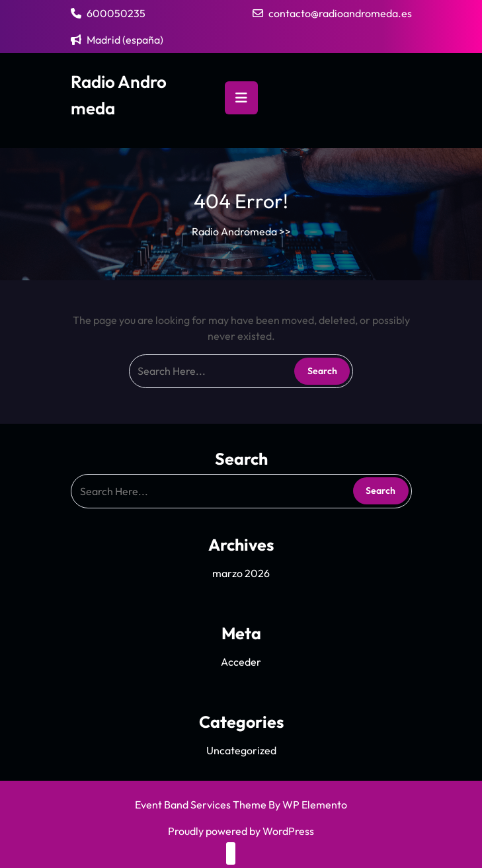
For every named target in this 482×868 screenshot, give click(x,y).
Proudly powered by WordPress (241, 831)
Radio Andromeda (234, 231)
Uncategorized (241, 750)
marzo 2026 (241, 573)
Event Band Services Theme (202, 805)
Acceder (241, 662)
